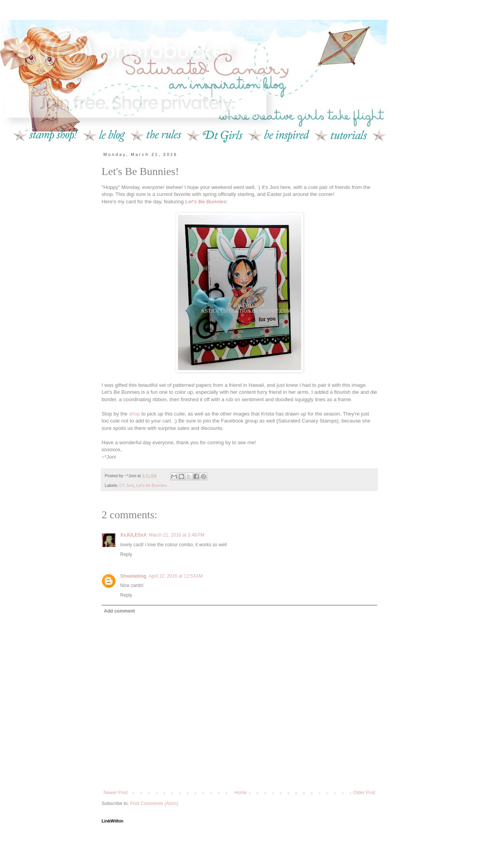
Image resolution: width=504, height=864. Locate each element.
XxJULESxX (133, 535)
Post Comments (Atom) (154, 803)
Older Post (364, 793)
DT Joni (127, 485)
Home (240, 793)
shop (134, 414)
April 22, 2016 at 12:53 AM (176, 576)
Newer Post (116, 793)
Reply (126, 554)
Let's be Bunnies (152, 485)
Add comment (119, 611)
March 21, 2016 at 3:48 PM (177, 535)
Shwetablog (133, 576)
